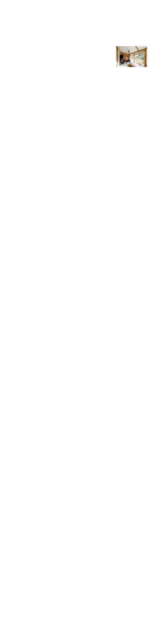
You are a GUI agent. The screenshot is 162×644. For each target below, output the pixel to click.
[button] (132, 57)
